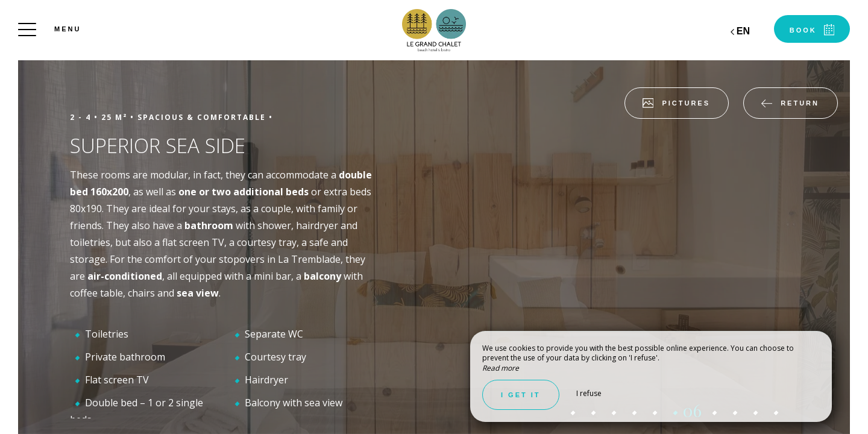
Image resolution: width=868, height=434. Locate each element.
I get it (521, 395)
